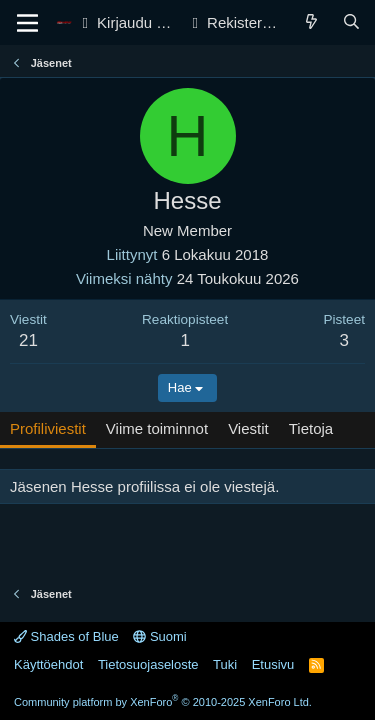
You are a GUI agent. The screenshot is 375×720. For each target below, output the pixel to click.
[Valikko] (27, 23)
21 (28, 340)
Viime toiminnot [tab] (157, 428)
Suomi (159, 636)
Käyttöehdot (48, 664)
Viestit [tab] (248, 428)
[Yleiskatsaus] (311, 22)
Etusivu (273, 664)
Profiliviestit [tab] (48, 428)
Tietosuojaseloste (148, 664)
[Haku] (351, 22)
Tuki (225, 664)
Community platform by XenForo (163, 702)
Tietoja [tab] (311, 428)
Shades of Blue (66, 636)
